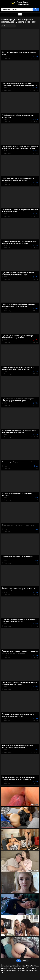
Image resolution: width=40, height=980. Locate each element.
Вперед (25, 961)
